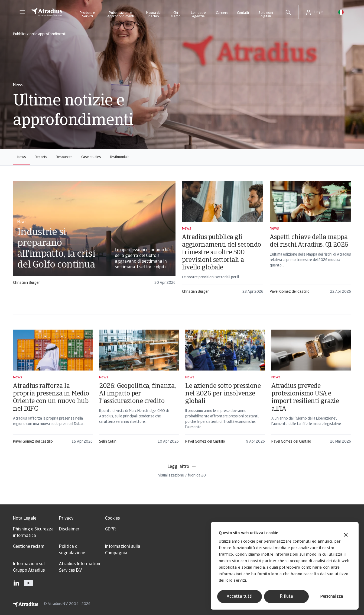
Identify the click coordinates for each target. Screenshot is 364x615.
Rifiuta (287, 597)
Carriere (222, 13)
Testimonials (120, 157)
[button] (22, 12)
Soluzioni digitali (266, 15)
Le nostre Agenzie (198, 15)
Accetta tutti (240, 597)
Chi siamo (176, 15)
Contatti (243, 13)
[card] (94, 235)
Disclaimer (69, 529)
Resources (64, 157)
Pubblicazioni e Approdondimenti (121, 15)
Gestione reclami (29, 547)
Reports (41, 157)
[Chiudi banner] (346, 535)
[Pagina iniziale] (47, 12)
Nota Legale (25, 519)
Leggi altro (182, 467)
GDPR (110, 529)
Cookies (113, 519)
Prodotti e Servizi (87, 15)
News (22, 157)
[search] (288, 12)
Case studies (91, 157)
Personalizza (331, 597)
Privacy (66, 519)
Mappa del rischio (154, 15)
